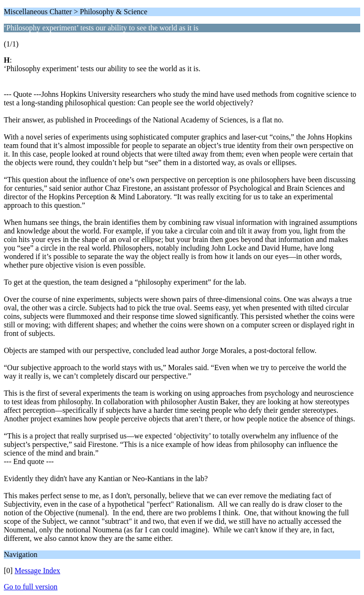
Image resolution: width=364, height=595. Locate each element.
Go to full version (31, 587)
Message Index (37, 571)
